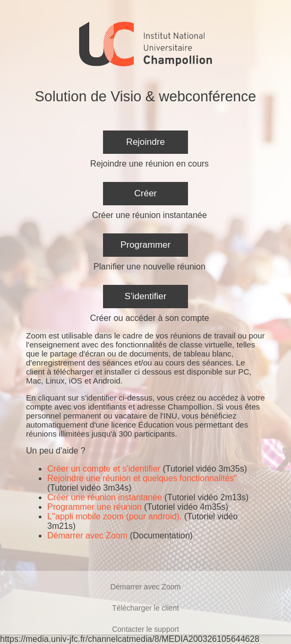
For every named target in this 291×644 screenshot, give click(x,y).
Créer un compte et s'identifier (104, 469)
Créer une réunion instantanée (105, 497)
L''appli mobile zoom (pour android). (114, 516)
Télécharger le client (145, 608)
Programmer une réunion (95, 507)
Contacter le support (145, 629)
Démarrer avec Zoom (87, 536)
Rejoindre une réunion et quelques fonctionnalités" (142, 478)
